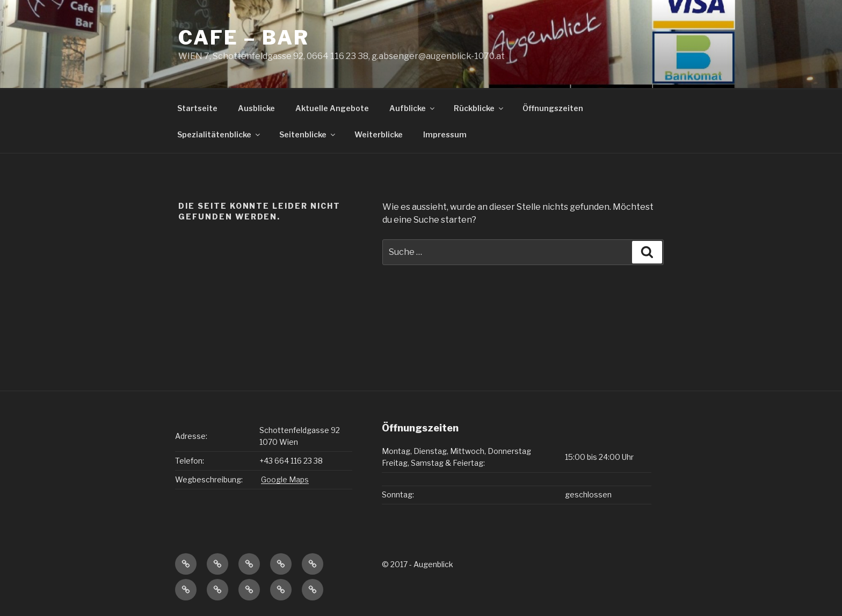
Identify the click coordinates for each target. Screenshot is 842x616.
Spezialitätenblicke (219, 134)
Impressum (445, 134)
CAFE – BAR (244, 38)
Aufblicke (413, 108)
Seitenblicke (308, 134)
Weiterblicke (379, 134)
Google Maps (285, 479)
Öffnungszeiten (553, 108)
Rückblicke (479, 108)
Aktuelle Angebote (332, 108)
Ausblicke (256, 108)
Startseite (197, 108)
